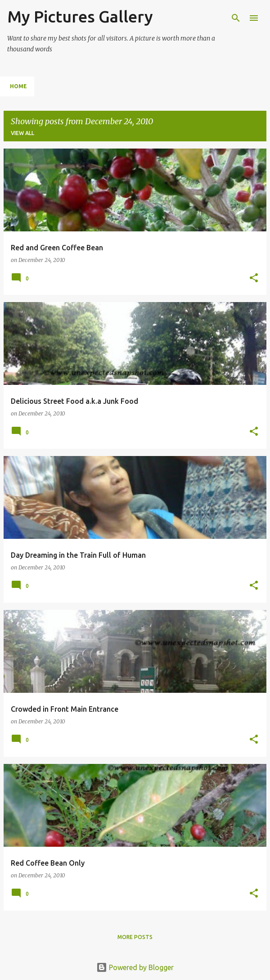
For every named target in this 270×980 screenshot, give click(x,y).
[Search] (236, 18)
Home (18, 86)
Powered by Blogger (135, 967)
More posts (135, 937)
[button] (254, 278)
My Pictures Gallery (80, 16)
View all (22, 133)
